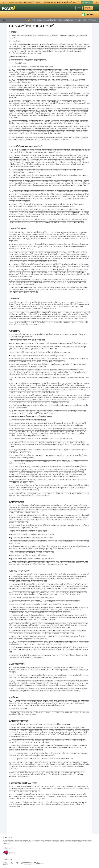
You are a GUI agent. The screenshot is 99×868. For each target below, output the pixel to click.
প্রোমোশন (88, 15)
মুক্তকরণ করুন (87, 2)
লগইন (79, 8)
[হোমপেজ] (9, 8)
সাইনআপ (88, 8)
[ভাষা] (96, 8)
